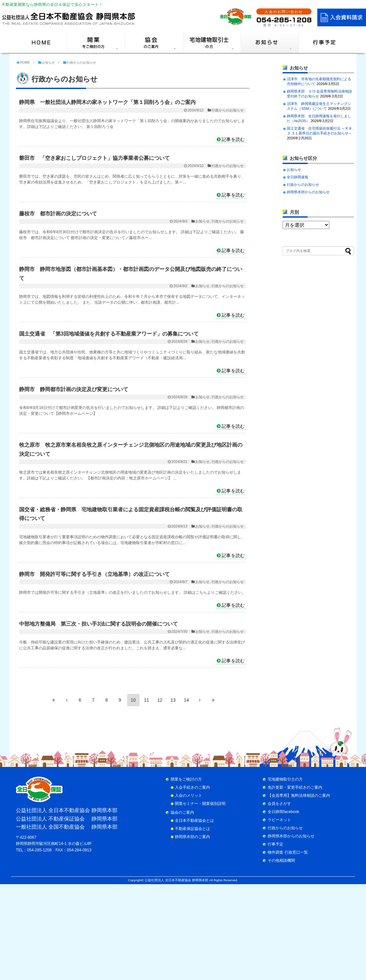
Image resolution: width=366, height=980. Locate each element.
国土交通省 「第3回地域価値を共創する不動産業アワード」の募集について (109, 334)
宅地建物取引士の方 (285, 779)
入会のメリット (189, 795)
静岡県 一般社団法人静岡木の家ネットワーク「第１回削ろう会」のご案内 (107, 102)
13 (173, 700)
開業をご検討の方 (186, 779)
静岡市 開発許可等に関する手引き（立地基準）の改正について (94, 574)
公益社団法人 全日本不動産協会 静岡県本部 (176, 880)
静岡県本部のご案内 (192, 837)
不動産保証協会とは (192, 829)
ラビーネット (279, 820)
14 (187, 700)
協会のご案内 (182, 812)
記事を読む (233, 139)
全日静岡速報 (298, 177)
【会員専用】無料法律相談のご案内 (299, 795)
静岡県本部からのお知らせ (308, 192)
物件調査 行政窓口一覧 (288, 852)
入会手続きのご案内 (192, 787)
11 (147, 700)
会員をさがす (279, 804)
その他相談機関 (281, 860)
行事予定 (275, 844)
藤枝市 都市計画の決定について (58, 214)
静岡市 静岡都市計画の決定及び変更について (74, 389)
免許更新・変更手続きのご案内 (295, 787)
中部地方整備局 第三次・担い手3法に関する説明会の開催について (98, 624)
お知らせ (202, 221)
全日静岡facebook (283, 812)
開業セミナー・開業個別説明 (200, 804)
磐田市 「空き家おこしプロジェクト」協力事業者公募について (94, 158)
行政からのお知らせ (228, 110)
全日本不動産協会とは (194, 821)
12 (160, 700)
